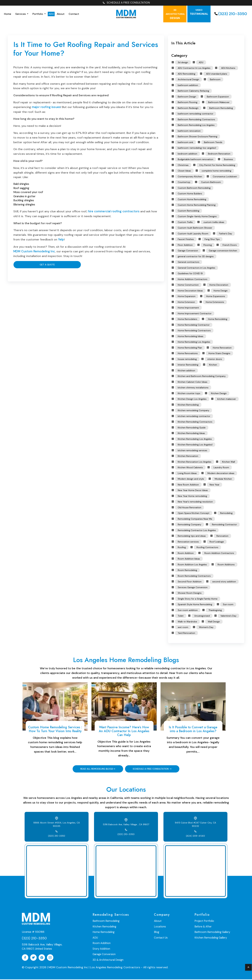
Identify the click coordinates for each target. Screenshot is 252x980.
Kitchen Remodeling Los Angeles (195, 439)
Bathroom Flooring (188, 103)
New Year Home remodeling (192, 496)
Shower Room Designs (190, 593)
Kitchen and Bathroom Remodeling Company (202, 377)
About (61, 14)
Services (21, 14)
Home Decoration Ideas (190, 291)
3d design (183, 63)
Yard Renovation (186, 633)
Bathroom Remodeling (221, 108)
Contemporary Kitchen (190, 177)
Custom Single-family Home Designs (197, 217)
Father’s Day (226, 234)
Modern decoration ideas (221, 474)
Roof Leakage (217, 542)
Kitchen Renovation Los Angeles (195, 462)
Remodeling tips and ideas (192, 536)
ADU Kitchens (228, 68)
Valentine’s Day (228, 616)
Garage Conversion (188, 251)
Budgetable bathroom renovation (196, 160)
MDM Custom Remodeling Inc (33, 251)
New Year (214, 485)
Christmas (183, 165)
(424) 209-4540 (195, 835)
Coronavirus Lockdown (225, 177)
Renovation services (188, 542)
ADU (51, 14)
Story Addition (101, 949)
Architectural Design (188, 80)
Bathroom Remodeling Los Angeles (196, 126)
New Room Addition (188, 485)
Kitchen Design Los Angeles (192, 399)
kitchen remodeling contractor (194, 416)
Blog (157, 933)
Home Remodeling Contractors (194, 331)
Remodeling (226, 514)
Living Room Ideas (187, 474)
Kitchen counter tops (189, 394)
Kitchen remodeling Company (194, 411)
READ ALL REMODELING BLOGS (96, 769)
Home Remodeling (218, 320)
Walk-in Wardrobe (187, 622)
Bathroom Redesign (188, 108)
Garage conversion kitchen (223, 251)
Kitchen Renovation (188, 456)
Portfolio (38, 14)
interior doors (215, 359)
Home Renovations (188, 354)
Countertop (184, 183)
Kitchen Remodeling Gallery (211, 938)
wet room (183, 628)
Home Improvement (188, 308)
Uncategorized (202, 616)
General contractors (189, 262)
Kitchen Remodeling (188, 405)
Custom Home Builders (190, 194)
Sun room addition (188, 610)
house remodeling (187, 359)
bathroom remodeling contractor (196, 114)
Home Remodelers (187, 320)
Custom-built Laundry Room (193, 234)
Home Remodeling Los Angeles (194, 342)
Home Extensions (215, 302)
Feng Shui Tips (212, 240)
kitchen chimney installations (193, 388)
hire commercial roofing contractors (113, 212)
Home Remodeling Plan (190, 348)
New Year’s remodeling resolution (195, 502)
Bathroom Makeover (219, 103)
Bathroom (215, 80)
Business (229, 160)
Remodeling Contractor (224, 525)
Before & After (204, 927)
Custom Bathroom (211, 183)
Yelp (61, 239)
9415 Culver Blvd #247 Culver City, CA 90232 (196, 825)
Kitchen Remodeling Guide (192, 428)
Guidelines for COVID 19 (190, 274)
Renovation (222, 536)
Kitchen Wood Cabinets (190, 468)
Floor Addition (185, 245)
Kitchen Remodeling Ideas (191, 434)
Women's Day (206, 628)
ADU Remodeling (187, 74)
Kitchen (213, 365)
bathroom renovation (189, 131)
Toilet (181, 616)
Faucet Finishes (186, 240)
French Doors (230, 245)
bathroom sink (185, 143)
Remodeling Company (189, 525)
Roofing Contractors (207, 548)
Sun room (228, 605)
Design (175, 14)
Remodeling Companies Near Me (195, 519)
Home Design (221, 291)
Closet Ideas (184, 171)
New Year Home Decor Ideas (193, 491)
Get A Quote (30, 265)
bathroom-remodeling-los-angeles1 (197, 148)
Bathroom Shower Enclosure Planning (198, 137)
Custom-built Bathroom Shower (195, 228)
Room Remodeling (187, 571)
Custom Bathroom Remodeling (194, 188)
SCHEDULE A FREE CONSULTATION (126, 3)
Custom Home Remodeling (192, 200)
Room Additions (226, 565)
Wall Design (214, 622)
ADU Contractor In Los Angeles (194, 68)
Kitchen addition (186, 371)
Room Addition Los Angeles (192, 565)
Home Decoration (219, 285)
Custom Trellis (185, 222)
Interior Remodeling (188, 365)
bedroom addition (187, 154)
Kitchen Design (219, 394)
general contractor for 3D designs (196, 257)
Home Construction (188, 285)
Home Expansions (216, 297)
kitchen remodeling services (192, 451)
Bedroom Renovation (219, 154)
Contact (74, 14)
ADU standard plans (217, 74)
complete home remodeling (216, 171)
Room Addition (186, 553)
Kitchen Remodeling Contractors (195, 422)
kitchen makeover (227, 399)
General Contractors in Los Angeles (196, 268)
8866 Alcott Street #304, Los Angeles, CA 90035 (57, 825)
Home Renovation (222, 348)
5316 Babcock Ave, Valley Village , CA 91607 (126, 825)
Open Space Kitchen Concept (194, 514)
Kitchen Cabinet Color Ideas (193, 382)
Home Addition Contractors (193, 280)
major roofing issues (45, 107)
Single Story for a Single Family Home (198, 599)
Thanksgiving (215, 610)
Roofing (182, 548)
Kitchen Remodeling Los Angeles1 (195, 445)
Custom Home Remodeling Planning (197, 205)
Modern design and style (191, 479)
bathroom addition (188, 86)
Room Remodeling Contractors (194, 576)
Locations (160, 927)
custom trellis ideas (214, 222)
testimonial (199, 12)
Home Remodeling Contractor (194, 325)
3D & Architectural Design (108, 960)
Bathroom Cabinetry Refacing (193, 91)
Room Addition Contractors (219, 553)
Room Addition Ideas (189, 559)
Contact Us (161, 938)
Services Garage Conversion (193, 588)
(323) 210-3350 (230, 14)
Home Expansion (187, 297)
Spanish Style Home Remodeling (195, 605)
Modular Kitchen (223, 479)
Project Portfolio (205, 922)
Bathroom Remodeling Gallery (213, 933)
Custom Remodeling (189, 211)
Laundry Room (221, 468)
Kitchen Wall (229, 462)
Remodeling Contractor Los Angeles (197, 531)
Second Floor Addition (190, 582)
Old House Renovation (189, 508)
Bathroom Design (187, 97)
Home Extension (186, 302)
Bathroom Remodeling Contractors (196, 120)
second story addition (224, 582)
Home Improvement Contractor (195, 314)
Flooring (208, 245)
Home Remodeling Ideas (191, 337)
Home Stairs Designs (219, 354)
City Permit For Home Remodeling (217, 165)
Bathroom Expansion (218, 97)
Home (8, 14)
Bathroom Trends (213, 143)
